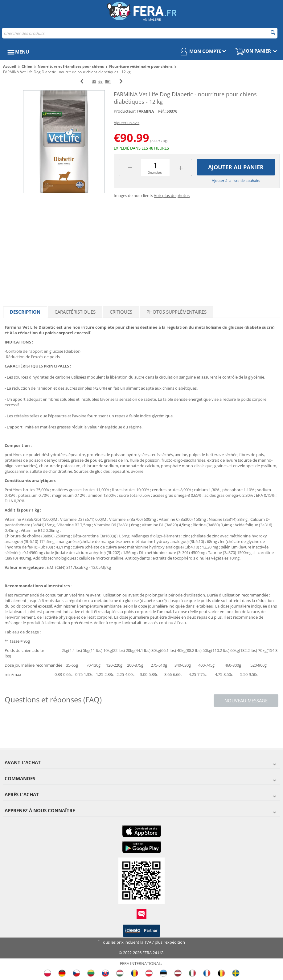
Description (25, 312)
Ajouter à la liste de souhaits (236, 181)
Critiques (121, 312)
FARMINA (145, 111)
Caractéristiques (75, 312)
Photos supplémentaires (176, 312)
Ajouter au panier (236, 167)
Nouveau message (246, 701)
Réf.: (162, 111)
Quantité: (155, 172)
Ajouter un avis (127, 123)
